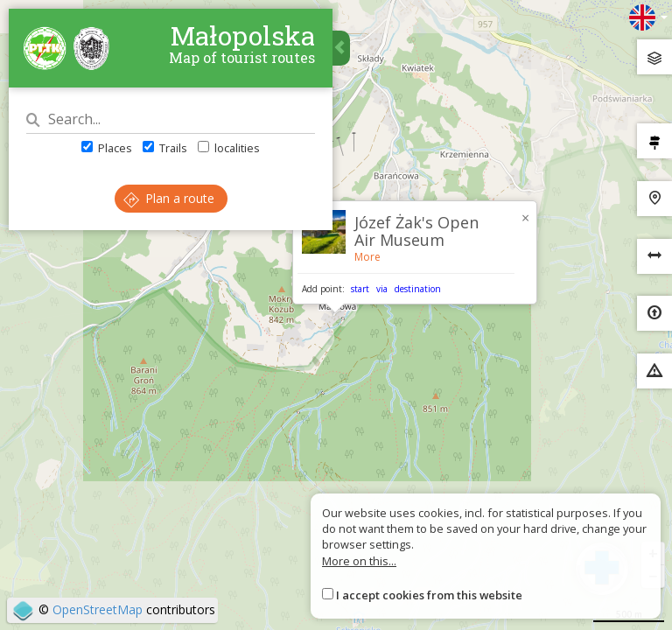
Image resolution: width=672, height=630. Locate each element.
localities (229, 148)
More (367, 257)
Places (107, 148)
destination (418, 289)
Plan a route (169, 198)
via (382, 289)
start (360, 289)
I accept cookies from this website (429, 595)
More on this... (359, 561)
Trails (165, 148)
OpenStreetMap (98, 609)
